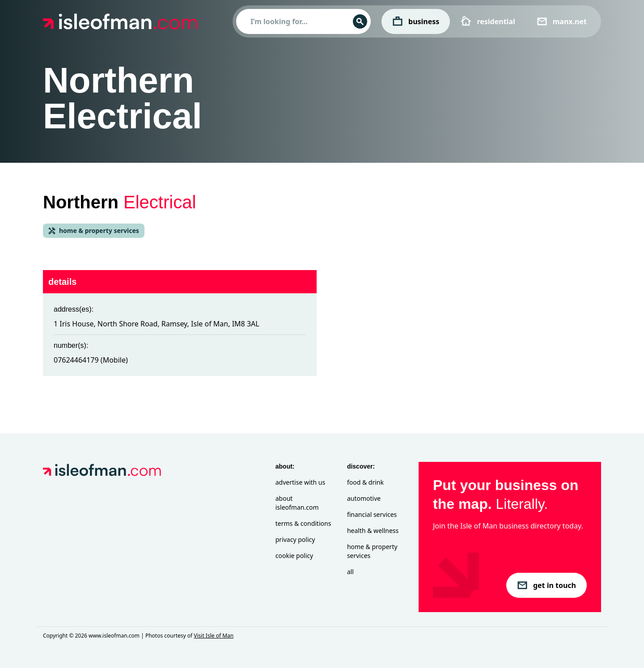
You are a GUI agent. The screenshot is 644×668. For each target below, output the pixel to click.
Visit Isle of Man (214, 636)
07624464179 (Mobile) (91, 360)
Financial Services (372, 514)
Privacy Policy (295, 539)
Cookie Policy (294, 556)
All (350, 572)
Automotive (364, 498)
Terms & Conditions (303, 523)
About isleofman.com (297, 503)
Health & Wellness (373, 531)
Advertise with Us (300, 482)
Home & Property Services (372, 551)
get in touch (547, 585)
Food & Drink (365, 482)
